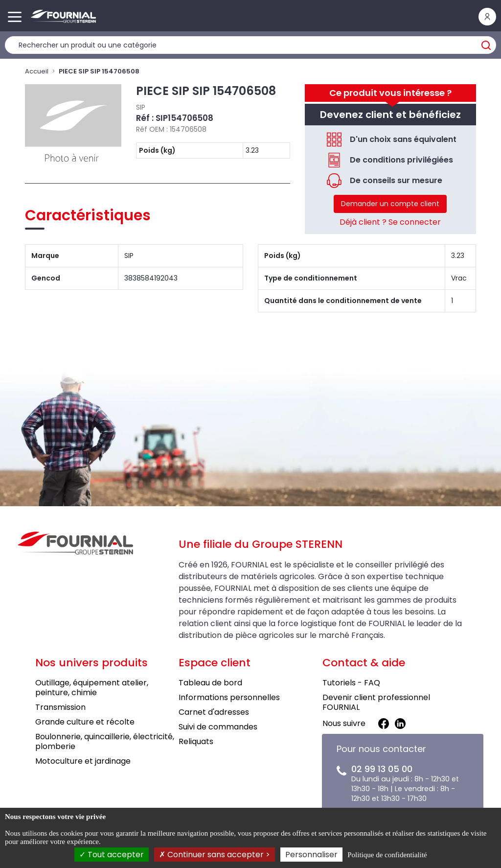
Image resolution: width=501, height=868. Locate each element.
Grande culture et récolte (85, 722)
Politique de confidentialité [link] (387, 855)
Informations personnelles (229, 697)
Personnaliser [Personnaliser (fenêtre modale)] (311, 855)
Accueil (37, 71)
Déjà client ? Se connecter (390, 222)
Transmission (60, 707)
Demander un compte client (390, 204)
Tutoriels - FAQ (351, 683)
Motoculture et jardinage (83, 761)
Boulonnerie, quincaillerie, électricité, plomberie (105, 741)
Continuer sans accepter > (215, 855)
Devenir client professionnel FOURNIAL (376, 702)
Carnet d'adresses (214, 712)
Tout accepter (112, 855)
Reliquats (196, 741)
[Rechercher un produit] (250, 45)
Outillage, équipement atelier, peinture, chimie (92, 688)
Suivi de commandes (218, 727)
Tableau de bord (210, 683)
